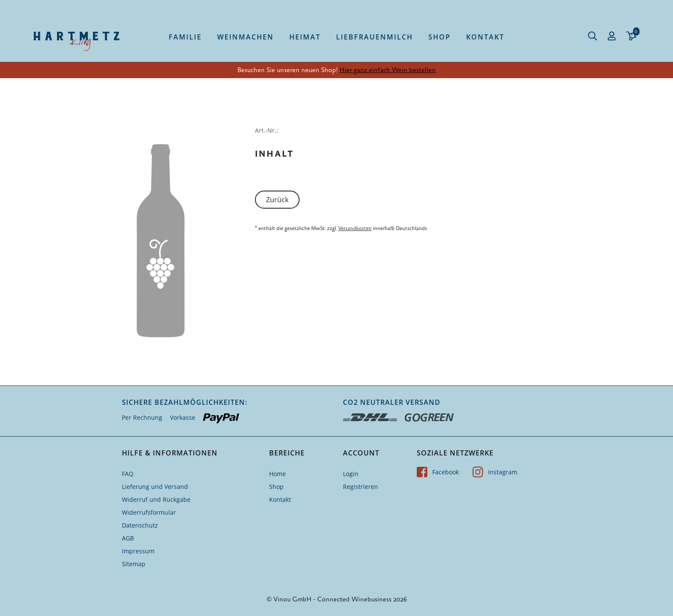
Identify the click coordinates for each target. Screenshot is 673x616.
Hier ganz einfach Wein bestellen (388, 70)
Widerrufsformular (149, 512)
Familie (185, 37)
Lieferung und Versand (155, 487)
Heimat (305, 37)
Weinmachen (246, 37)
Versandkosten (355, 228)
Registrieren (361, 487)
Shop (440, 37)
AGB (128, 538)
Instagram (495, 472)
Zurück (277, 200)
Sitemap (134, 564)
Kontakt (485, 37)
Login (351, 474)
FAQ (128, 474)
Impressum (138, 551)
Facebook (438, 472)
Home (277, 474)
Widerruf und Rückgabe (156, 499)
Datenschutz (140, 525)
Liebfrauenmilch (374, 37)
